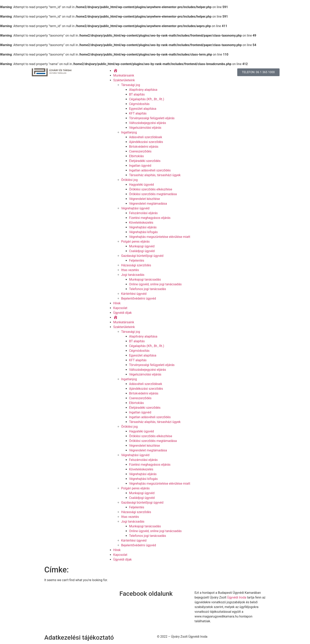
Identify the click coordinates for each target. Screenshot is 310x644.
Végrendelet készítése (145, 199)
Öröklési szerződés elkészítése (151, 189)
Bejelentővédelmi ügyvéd (139, 298)
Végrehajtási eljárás (143, 227)
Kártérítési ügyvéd (134, 294)
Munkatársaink (124, 75)
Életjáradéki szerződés (145, 161)
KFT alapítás (138, 113)
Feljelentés (137, 261)
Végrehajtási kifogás (143, 232)
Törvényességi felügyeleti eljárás (152, 118)
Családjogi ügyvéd (142, 251)
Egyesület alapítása (143, 109)
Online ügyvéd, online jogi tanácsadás (155, 284)
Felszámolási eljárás (143, 213)
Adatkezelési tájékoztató (79, 637)
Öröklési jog (129, 180)
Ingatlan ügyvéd (140, 166)
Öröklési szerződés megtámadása (153, 194)
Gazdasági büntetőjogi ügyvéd (142, 256)
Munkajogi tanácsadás (145, 279)
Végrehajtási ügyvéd (135, 208)
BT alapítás (137, 94)
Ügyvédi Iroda (237, 597)
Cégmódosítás (139, 104)
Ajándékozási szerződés (146, 142)
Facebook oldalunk (146, 594)
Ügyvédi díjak (123, 313)
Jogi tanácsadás (133, 275)
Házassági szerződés (136, 265)
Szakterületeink (124, 80)
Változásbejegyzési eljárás (148, 123)
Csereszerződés (140, 151)
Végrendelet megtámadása (148, 204)
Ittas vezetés (130, 270)
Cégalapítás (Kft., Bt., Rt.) (147, 99)
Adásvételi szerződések (146, 137)
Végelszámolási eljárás (145, 128)
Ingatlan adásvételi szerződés (150, 170)
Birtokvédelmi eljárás (144, 147)
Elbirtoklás (137, 156)
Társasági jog (131, 85)
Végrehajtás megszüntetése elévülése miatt (160, 237)
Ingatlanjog (129, 132)
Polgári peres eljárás (135, 242)
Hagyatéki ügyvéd (141, 185)
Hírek (117, 303)
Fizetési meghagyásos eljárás (150, 218)
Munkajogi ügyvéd (142, 246)
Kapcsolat (120, 308)
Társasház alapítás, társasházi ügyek (155, 175)
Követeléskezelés (141, 223)
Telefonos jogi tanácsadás (148, 289)
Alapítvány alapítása (143, 90)
